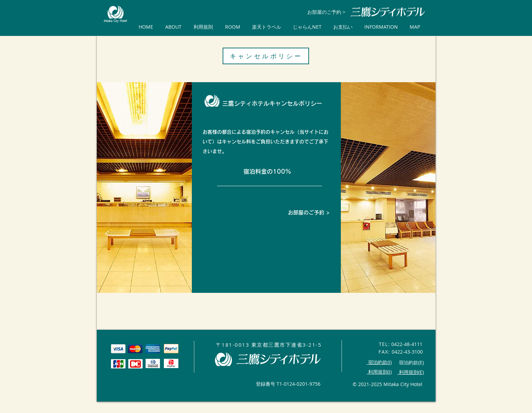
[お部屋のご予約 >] (326, 12)
